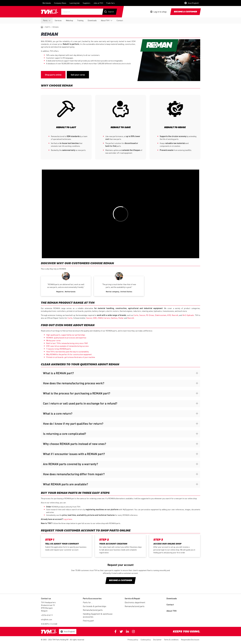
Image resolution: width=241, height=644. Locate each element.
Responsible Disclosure (190, 640)
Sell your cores (78, 75)
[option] (66, 285)
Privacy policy (133, 640)
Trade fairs (110, 3)
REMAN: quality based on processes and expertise (66, 338)
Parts (45, 20)
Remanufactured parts (93, 610)
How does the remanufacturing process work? (74, 383)
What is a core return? (58, 413)
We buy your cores (53, 340)
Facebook (115, 632)
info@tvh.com (47, 619)
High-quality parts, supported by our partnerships (66, 335)
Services (58, 20)
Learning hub (74, 3)
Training (80, 20)
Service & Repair (132, 598)
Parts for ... (88, 602)
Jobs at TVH (98, 3)
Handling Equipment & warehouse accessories (98, 615)
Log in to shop (160, 12)
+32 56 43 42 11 (47, 615)
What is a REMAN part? (58, 373)
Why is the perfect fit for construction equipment (69, 354)
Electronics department (135, 602)
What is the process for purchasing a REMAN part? (77, 393)
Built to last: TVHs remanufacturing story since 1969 (67, 343)
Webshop (69, 20)
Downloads (92, 20)
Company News (60, 3)
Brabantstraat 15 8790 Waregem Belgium (48, 608)
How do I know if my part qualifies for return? (73, 424)
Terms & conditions (171, 640)
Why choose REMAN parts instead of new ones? (75, 444)
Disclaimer (157, 640)
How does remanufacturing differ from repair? (74, 474)
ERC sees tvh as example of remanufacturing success (67, 346)
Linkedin (127, 632)
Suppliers (87, 3)
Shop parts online (53, 75)
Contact (120, 20)
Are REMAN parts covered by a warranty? (71, 464)
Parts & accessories (92, 598)
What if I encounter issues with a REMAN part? (74, 454)
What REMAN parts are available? (66, 484)
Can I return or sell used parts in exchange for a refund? (80, 403)
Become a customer (185, 12)
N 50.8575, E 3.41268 (49, 624)
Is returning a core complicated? (65, 434)
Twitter (121, 632)
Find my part (88, 621)
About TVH (105, 20)
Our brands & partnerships (95, 606)
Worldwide (47, 3)
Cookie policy (146, 640)
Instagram (133, 632)
